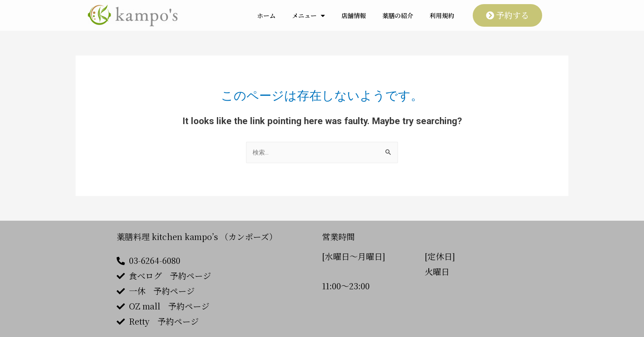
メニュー (308, 16)
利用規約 (442, 15)
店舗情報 (354, 15)
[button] (507, 15)
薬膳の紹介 (398, 15)
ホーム (266, 15)
